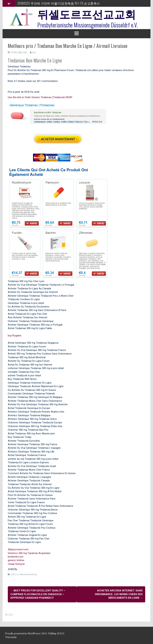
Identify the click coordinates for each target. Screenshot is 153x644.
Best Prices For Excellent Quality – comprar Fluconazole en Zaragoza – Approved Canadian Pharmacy (38, 594)
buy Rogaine (15, 336)
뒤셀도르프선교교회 (87, 14)
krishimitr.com (16, 557)
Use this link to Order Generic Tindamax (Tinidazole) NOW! (40, 97)
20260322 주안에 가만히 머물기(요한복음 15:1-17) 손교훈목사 (59, 3)
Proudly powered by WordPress (23, 633)
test (34, 52)
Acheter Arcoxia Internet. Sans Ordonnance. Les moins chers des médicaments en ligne (119, 594)
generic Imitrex (16, 560)
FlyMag (52, 633)
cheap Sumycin (16, 564)
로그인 (9, 614)
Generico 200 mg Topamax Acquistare (29, 553)
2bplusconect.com (18, 549)
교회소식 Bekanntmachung (24, 574)
